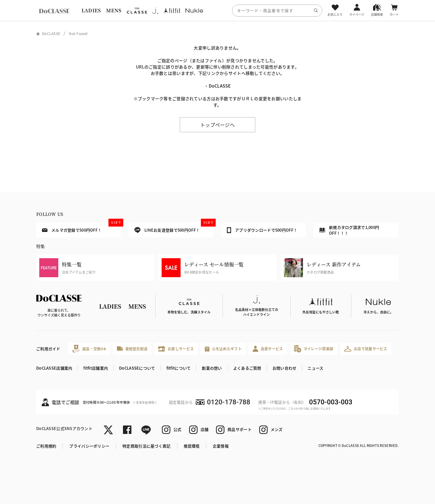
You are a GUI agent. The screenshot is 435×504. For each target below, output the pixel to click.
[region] (217, 10)
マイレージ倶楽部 (314, 349)
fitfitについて (179, 368)
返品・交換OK (89, 349)
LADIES (91, 10)
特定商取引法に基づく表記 (146, 446)
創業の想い (212, 368)
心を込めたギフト (223, 349)
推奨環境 (192, 446)
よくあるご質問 (247, 368)
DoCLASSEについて (137, 368)
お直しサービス (176, 349)
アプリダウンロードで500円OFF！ (262, 230)
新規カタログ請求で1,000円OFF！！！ (349, 230)
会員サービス (268, 349)
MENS (114, 10)
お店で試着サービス (366, 349)
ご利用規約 (46, 446)
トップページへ (217, 125)
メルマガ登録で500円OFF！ (81, 228)
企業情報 (221, 446)
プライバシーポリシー (89, 446)
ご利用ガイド (48, 349)
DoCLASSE (220, 86)
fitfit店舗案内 (96, 368)
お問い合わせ (285, 368)
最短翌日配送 (132, 349)
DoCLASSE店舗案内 (54, 368)
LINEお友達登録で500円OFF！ (174, 228)
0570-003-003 (331, 402)
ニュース (315, 368)
